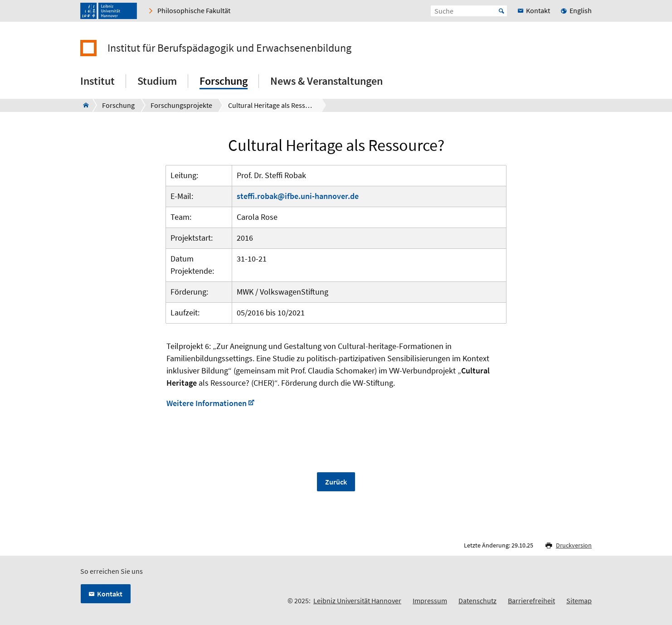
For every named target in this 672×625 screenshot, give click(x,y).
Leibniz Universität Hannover (357, 601)
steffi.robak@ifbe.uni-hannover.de (298, 196)
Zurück (336, 482)
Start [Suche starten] (502, 11)
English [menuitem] (581, 10)
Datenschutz (477, 601)
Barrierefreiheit (531, 601)
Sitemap (579, 601)
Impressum (430, 601)
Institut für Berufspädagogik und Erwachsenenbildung (229, 48)
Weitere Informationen (207, 403)
